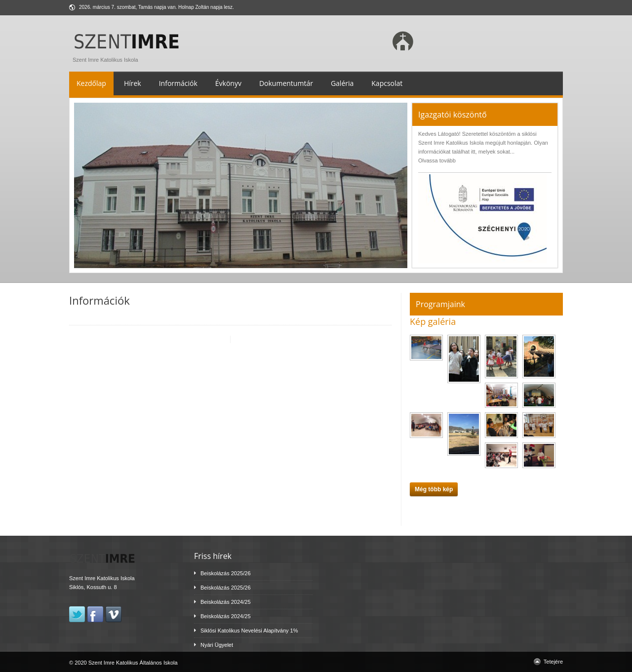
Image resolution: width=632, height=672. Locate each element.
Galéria (342, 83)
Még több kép (434, 489)
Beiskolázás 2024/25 (226, 602)
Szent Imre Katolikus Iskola (129, 57)
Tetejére (553, 662)
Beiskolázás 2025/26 (226, 573)
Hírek (133, 83)
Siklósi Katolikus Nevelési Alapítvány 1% (249, 631)
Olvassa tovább (437, 160)
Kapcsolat (387, 83)
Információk (178, 83)
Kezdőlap (91, 83)
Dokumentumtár (286, 83)
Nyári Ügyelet (217, 645)
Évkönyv (228, 83)
